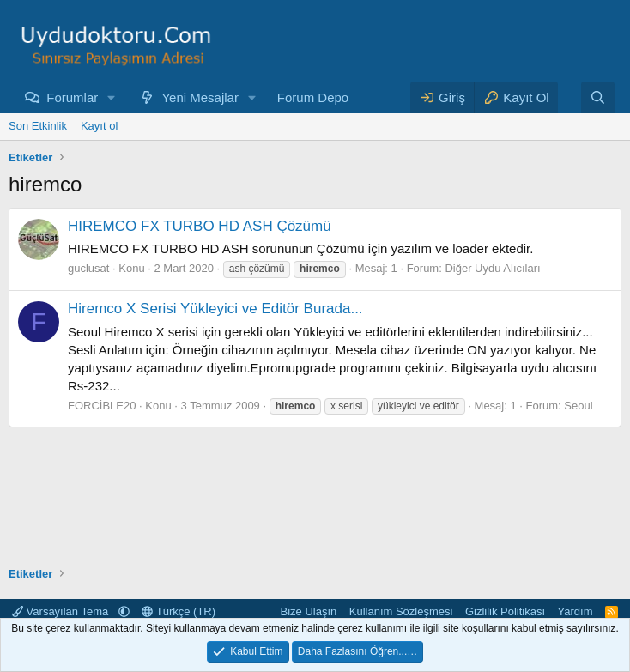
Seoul (578, 406)
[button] (112, 97)
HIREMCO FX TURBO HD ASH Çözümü (200, 226)
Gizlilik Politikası (505, 611)
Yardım (575, 611)
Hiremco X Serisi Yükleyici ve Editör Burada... (215, 309)
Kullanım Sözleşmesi (401, 611)
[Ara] (598, 97)
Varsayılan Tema (62, 611)
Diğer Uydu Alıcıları (492, 268)
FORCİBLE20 (102, 406)
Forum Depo (313, 97)
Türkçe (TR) (179, 611)
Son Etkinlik (38, 126)
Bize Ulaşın (309, 611)
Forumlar (72, 97)
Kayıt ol (99, 126)
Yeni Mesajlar (200, 97)
